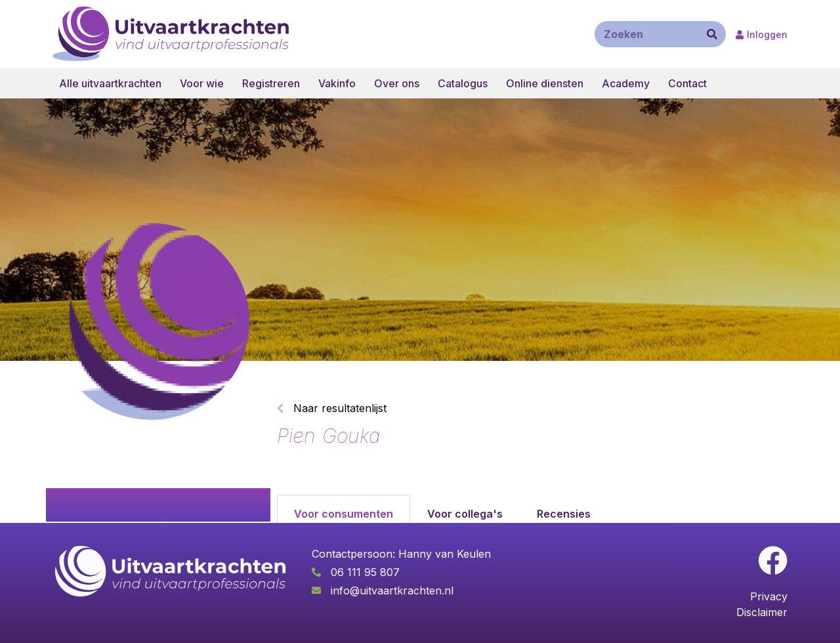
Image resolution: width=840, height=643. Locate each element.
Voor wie (202, 83)
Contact (687, 83)
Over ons (397, 83)
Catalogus (463, 83)
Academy (626, 83)
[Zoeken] (712, 34)
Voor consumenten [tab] (344, 514)
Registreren (271, 83)
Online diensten (545, 83)
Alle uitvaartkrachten (110, 83)
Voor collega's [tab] (465, 514)
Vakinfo (337, 83)
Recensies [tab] (564, 514)
